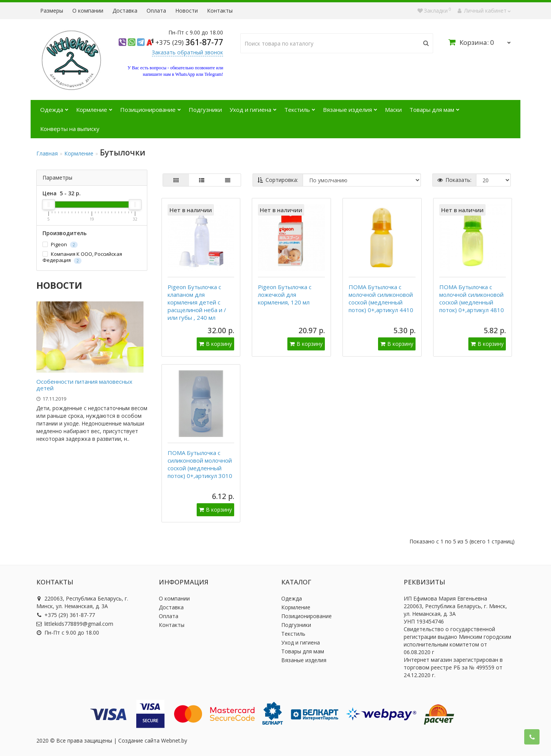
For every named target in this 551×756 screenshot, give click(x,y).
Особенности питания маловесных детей (84, 385)
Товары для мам (434, 107)
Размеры (52, 11)
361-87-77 (189, 42)
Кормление (94, 107)
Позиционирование (151, 107)
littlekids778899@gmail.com (75, 624)
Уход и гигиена (253, 107)
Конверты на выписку (70, 129)
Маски (393, 110)
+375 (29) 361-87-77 (66, 615)
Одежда (54, 107)
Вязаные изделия (350, 107)
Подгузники (205, 110)
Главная (47, 153)
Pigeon (60, 245)
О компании (88, 11)
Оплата (156, 11)
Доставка (125, 11)
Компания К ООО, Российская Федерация (82, 257)
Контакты (220, 11)
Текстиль (300, 107)
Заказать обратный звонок (187, 52)
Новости (187, 11)
